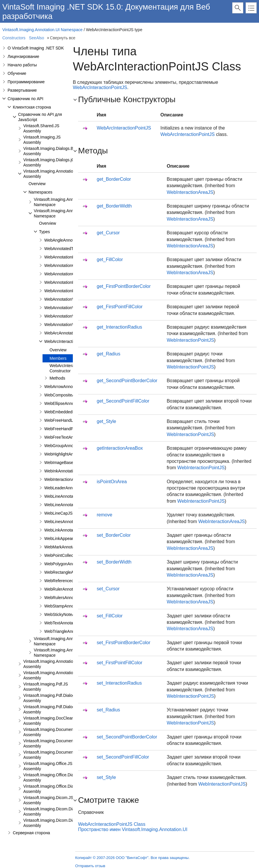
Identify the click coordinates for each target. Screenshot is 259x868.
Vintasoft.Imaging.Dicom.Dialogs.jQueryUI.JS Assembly (64, 823)
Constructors (14, 38)
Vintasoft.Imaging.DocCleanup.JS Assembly (54, 721)
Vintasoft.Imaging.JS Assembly (42, 140)
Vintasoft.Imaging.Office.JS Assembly (48, 766)
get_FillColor (110, 259)
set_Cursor (108, 589)
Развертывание (22, 90)
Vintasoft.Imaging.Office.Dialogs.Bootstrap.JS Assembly (65, 777)
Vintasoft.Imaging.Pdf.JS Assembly (46, 687)
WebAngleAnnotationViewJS (70, 240)
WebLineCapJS (58, 513)
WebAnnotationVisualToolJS (70, 325)
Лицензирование (23, 56)
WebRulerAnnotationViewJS (70, 589)
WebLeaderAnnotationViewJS (71, 488)
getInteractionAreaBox (120, 448)
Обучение (17, 73)
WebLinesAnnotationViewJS (70, 522)
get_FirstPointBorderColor (124, 286)
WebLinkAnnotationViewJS (69, 530)
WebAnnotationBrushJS (66, 257)
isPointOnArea (112, 482)
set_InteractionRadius (119, 683)
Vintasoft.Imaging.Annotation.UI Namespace (42, 30)
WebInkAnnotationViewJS (68, 471)
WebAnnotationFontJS (65, 282)
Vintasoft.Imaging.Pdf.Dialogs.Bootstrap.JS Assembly (62, 698)
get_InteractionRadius (119, 327)
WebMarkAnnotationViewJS (69, 547)
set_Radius (108, 710)
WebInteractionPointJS (190, 340)
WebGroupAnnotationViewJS (71, 446)
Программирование (26, 82)
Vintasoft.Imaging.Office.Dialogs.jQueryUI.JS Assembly (64, 789)
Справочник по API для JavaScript (40, 117)
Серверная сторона (31, 833)
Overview (37, 184)
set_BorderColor (114, 535)
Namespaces (40, 192)
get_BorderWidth (114, 206)
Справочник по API (25, 99)
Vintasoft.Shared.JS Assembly (41, 128)
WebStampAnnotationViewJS (71, 606)
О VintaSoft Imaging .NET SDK (36, 48)
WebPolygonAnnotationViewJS (72, 564)
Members (58, 358)
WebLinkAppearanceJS (66, 538)
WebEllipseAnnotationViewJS (71, 403)
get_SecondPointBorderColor (127, 381)
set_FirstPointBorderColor (124, 643)
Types (44, 232)
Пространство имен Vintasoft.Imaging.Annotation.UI (133, 829)
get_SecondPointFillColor (123, 401)
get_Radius (109, 354)
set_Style (106, 777)
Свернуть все (62, 38)
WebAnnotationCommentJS (69, 274)
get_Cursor (108, 233)
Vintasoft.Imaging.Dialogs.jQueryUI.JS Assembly (58, 162)
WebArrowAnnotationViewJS (70, 387)
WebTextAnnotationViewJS (69, 623)
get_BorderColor (114, 179)
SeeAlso (36, 38)
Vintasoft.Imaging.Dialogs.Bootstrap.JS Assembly (59, 151)
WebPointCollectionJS (64, 555)
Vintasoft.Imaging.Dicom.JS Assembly (48, 800)
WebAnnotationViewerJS (67, 299)
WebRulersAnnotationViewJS (71, 598)
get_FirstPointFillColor (120, 307)
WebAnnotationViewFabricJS (71, 308)
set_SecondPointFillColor (123, 757)
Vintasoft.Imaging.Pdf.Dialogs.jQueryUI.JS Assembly (62, 709)
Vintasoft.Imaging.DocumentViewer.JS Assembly (58, 732)
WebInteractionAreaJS (190, 192)
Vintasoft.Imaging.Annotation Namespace (60, 202)
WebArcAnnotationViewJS (68, 333)
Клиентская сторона (32, 107)
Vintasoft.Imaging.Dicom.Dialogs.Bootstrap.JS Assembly (65, 812)
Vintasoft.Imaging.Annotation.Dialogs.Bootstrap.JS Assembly (69, 664)
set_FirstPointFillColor (119, 663)
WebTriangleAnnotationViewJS (72, 631)
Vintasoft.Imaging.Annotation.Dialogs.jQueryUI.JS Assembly (68, 675)
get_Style (106, 421)
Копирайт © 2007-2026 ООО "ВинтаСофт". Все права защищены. (132, 858)
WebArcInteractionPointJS (68, 341)
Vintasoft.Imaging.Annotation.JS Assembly (52, 174)
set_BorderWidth (114, 562)
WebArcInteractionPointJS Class (112, 824)
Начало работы (22, 65)
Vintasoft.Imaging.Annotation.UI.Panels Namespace (69, 641)
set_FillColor (110, 616)
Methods (57, 378)
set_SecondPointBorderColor (127, 737)
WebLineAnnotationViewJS (69, 505)
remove (104, 515)
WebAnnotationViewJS (65, 316)
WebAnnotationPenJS (64, 291)
